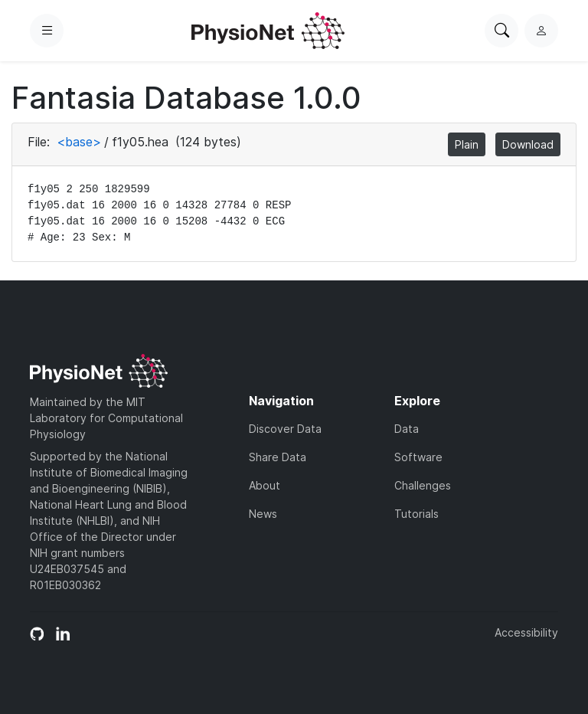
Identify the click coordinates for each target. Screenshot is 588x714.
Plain (467, 144)
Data (407, 429)
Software (418, 457)
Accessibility (526, 632)
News (263, 514)
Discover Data (285, 429)
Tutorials (416, 514)
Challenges (423, 485)
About (265, 485)
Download (528, 144)
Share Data (278, 457)
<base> (79, 142)
